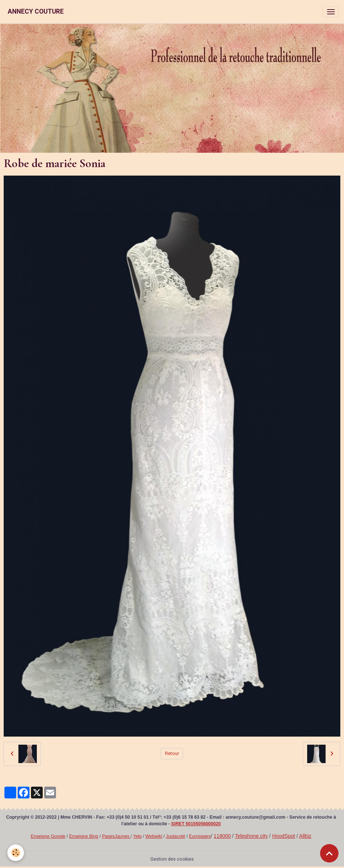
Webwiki (154, 836)
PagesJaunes (116, 836)
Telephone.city (252, 836)
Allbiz (305, 836)
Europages (200, 836)
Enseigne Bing (84, 836)
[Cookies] (16, 853)
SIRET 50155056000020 (196, 824)
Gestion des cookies (172, 859)
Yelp (137, 836)
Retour (172, 754)
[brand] (36, 12)
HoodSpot (284, 836)
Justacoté (175, 836)
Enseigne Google (48, 836)
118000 (222, 836)
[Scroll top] (329, 853)
